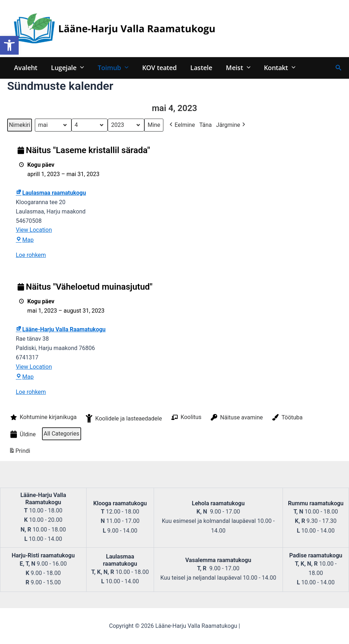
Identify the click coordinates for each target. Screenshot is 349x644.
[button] (9, 45)
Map (25, 240)
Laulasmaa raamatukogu (51, 193)
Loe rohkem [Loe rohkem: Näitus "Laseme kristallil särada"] (31, 255)
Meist (234, 67)
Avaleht (25, 67)
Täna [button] (206, 125)
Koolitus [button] (186, 418)
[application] (79, 67)
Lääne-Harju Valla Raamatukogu (61, 330)
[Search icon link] (339, 68)
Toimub (111, 67)
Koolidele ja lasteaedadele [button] (123, 419)
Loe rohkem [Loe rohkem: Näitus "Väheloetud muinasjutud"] (31, 392)
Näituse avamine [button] (236, 418)
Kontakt (275, 67)
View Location (34, 230)
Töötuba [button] (287, 418)
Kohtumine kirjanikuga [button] (43, 418)
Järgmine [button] (231, 125)
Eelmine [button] (182, 125)
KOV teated (157, 67)
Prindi (19, 452)
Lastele (198, 67)
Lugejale (66, 67)
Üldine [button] (22, 435)
